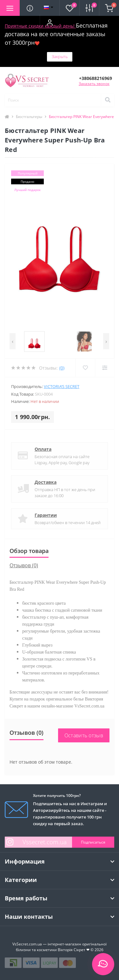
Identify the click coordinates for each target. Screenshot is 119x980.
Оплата (43, 449)
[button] (50, 23)
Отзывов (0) (24, 565)
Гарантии (46, 515)
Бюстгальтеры (29, 117)
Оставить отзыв (84, 735)
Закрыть (60, 56)
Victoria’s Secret (62, 386)
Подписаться (93, 842)
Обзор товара (29, 551)
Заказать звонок (94, 84)
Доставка (46, 482)
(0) (62, 368)
